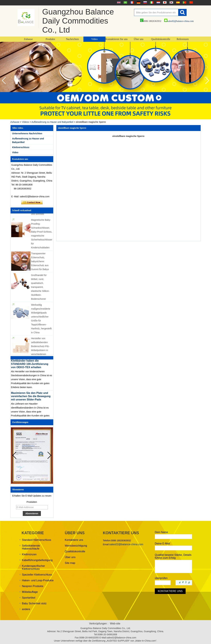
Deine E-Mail (162, 544)
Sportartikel (29, 598)
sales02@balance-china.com (179, 21)
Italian (151, 2)
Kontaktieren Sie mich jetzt (32, 202)
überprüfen (161, 578)
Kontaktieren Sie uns (117, 39)
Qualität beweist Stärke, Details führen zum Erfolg (173, 556)
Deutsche (138, 2)
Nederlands (158, 2)
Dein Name (161, 532)
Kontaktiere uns (74, 540)
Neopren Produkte (33, 586)
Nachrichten (72, 39)
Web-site (115, 624)
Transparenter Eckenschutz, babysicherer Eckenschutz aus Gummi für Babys (40, 263)
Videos (25, 122)
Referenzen (183, 39)
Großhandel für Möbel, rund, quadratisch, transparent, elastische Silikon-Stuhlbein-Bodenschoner (40, 288)
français (132, 2)
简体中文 (191, 2)
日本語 (164, 2)
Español (178, 2)
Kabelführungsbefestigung (37, 560)
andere (26, 609)
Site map (70, 563)
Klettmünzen (29, 554)
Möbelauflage (30, 592)
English (118, 2)
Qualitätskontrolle (161, 39)
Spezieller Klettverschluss (37, 575)
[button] (207, 81)
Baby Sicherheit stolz (34, 603)
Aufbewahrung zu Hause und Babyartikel (52, 122)
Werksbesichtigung (76, 546)
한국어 (171, 2)
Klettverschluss (21, 147)
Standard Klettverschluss (37, 540)
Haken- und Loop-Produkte (38, 580)
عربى (125, 2)
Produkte (50, 39)
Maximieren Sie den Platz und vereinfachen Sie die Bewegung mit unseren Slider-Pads (31, 397)
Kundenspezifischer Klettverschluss (33, 567)
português (184, 2)
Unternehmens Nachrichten (27, 133)
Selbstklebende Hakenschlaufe (31, 547)
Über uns (139, 39)
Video (94, 39)
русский (145, 2)
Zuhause (28, 39)
